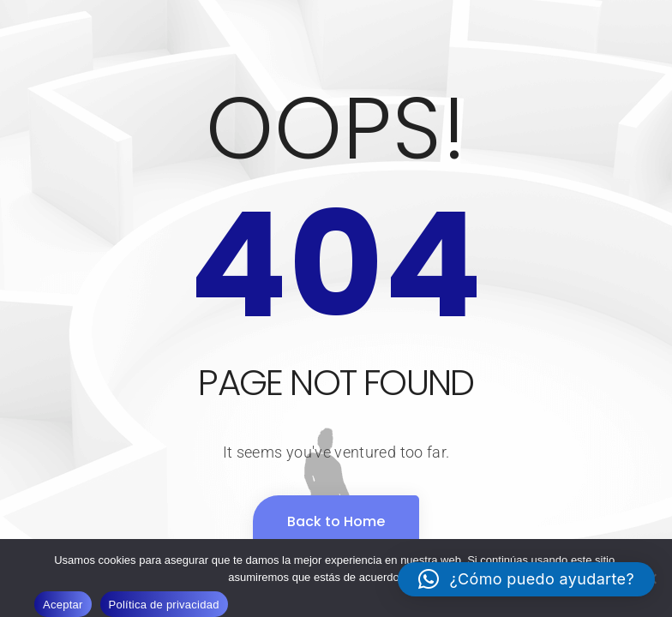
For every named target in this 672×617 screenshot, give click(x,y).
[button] (526, 579)
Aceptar (63, 605)
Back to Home (336, 521)
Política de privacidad (164, 605)
